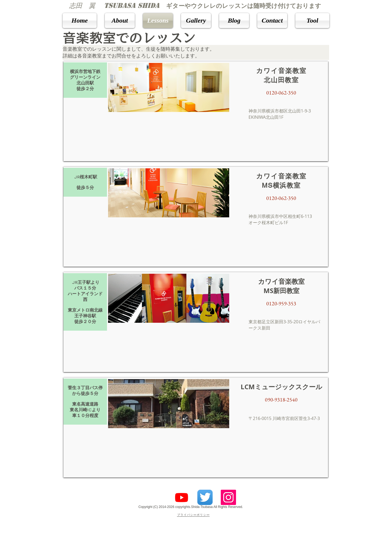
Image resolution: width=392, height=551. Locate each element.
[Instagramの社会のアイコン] (228, 497)
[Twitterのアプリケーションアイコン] (205, 497)
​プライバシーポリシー (193, 515)
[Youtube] (182, 497)
